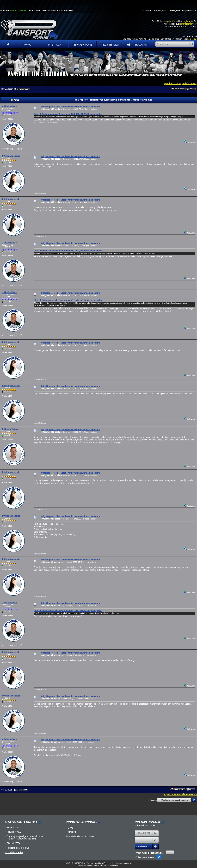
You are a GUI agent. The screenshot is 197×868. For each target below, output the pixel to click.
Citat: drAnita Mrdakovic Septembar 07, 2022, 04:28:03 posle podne (68, 114)
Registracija (110, 45)
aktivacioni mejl (188, 24)
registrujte (188, 21)
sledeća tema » (189, 83)
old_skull (193, 39)
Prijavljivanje (82, 45)
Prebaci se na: (151, 800)
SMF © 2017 (82, 863)
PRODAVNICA (137, 45)
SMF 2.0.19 (71, 863)
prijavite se (172, 21)
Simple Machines (96, 863)
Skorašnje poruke (14, 852)
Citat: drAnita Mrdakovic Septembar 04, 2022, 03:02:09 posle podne (68, 610)
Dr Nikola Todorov (10, 429)
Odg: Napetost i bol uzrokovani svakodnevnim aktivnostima (71, 107)
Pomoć (27, 45)
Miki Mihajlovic (9, 106)
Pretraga (55, 45)
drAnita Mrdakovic (11, 156)
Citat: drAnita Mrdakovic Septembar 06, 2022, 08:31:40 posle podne (68, 251)
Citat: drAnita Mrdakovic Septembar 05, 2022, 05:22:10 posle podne (68, 300)
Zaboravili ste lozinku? (146, 825)
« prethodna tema (172, 83)
